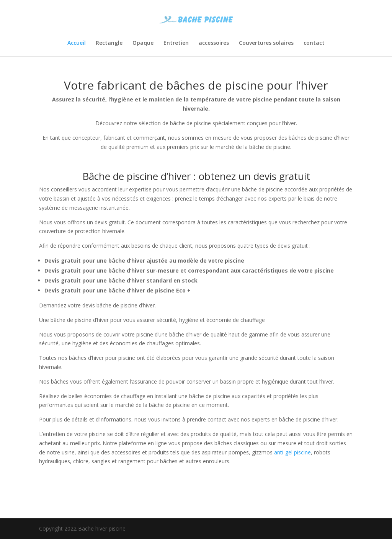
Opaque (143, 43)
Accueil (77, 43)
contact (314, 43)
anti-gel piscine (292, 452)
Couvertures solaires (266, 43)
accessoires (214, 43)
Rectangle (109, 43)
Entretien (176, 43)
